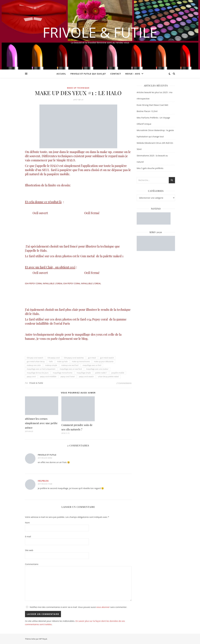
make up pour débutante (104, 362)
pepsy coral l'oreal (68, 377)
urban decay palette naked (108, 377)
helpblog (43, 481)
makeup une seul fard (70, 365)
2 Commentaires (124, 383)
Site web (29, 550)
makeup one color (34, 365)
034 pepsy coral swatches (74, 358)
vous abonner (103, 607)
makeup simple (51, 365)
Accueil (61, 74)
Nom (27, 523)
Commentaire (32, 564)
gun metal (92, 358)
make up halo (62, 362)
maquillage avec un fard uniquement (41, 369)
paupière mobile (118, 373)
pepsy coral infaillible (48, 377)
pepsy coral (31, 377)
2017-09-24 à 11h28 (45, 484)
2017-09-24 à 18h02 (45, 458)
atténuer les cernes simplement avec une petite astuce (41, 423)
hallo (51, 362)
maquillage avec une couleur (97, 369)
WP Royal (43, 639)
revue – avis (133, 74)
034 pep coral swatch (35, 358)
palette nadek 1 (101, 373)
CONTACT (116, 74)
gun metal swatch (107, 358)
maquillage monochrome (63, 373)
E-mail (28, 536)
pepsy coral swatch (86, 377)
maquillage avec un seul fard (71, 369)
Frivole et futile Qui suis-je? (88, 74)
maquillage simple (84, 373)
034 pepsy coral (54, 358)
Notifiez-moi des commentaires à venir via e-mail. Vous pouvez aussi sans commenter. (76, 607)
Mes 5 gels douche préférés (150, 168)
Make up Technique (78, 88)
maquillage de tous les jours (38, 373)
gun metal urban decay (36, 362)
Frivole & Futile (100, 32)
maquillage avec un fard (92, 365)
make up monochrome (81, 362)
